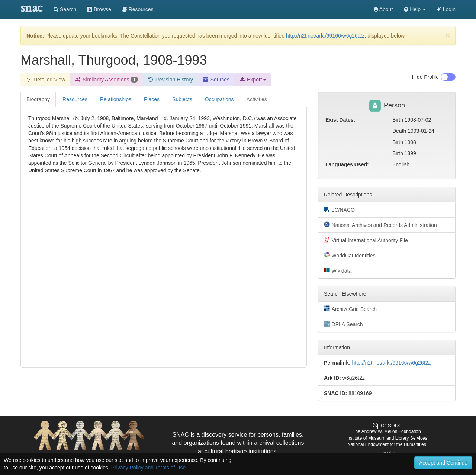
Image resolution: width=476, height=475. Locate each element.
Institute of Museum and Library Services (387, 438)
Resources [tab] (75, 99)
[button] (415, 9)
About (383, 9)
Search (65, 9)
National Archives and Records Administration (380, 225)
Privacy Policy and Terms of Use (148, 468)
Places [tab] (152, 99)
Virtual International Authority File (366, 240)
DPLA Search (343, 324)
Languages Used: (347, 164)
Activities (257, 99)
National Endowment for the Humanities (387, 444)
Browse (99, 9)
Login (446, 9)
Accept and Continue (443, 463)
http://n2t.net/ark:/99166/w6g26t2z (325, 36)
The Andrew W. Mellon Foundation (387, 431)
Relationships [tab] (116, 99)
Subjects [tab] (182, 99)
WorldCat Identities (350, 255)
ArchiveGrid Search (350, 309)
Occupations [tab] (219, 99)
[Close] (448, 35)
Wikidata (338, 270)
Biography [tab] (38, 99)
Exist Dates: (340, 120)
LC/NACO (339, 209)
